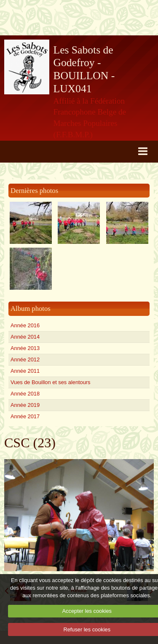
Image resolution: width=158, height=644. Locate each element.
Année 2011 (25, 371)
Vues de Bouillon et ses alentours (50, 382)
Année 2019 (25, 405)
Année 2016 (25, 325)
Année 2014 (25, 337)
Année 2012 (25, 359)
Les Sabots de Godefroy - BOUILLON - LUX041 (84, 69)
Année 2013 (25, 348)
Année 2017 (25, 416)
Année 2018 (25, 394)
